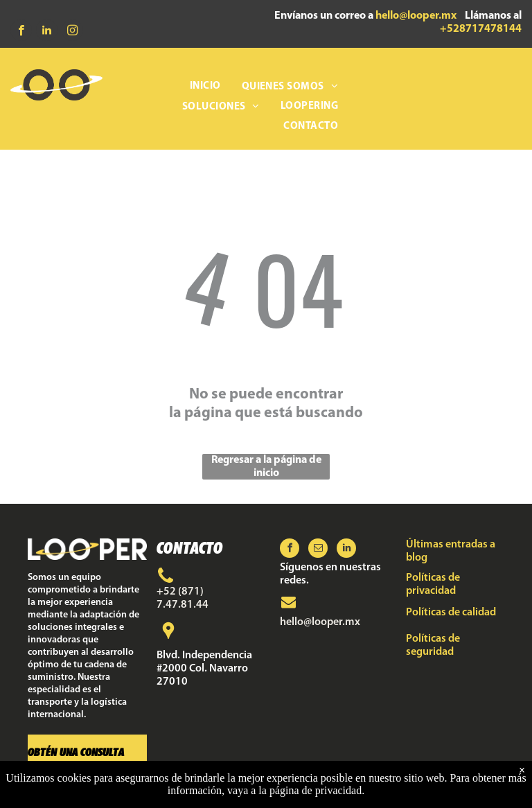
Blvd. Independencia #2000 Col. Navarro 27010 (204, 669)
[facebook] (21, 32)
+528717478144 (481, 29)
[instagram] (72, 32)
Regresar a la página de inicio (266, 467)
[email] (318, 550)
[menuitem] (205, 87)
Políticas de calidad (451, 613)
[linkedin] (47, 32)
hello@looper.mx (416, 16)
